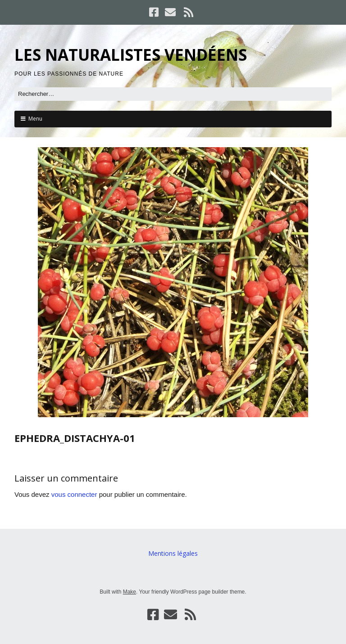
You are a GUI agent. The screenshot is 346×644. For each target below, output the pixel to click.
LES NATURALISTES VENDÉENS (131, 55)
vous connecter (74, 494)
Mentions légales (173, 553)
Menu (35, 119)
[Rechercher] (173, 94)
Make (130, 592)
